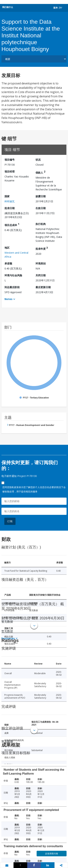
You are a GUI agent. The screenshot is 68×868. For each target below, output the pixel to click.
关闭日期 (41, 275)
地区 (7, 248)
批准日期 (10, 208)
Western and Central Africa (16, 255)
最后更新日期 (43, 287)
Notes (8, 299)
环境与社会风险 (13, 275)
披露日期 (41, 196)
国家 (7, 196)
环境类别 (41, 263)
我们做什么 (8, 7)
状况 (38, 160)
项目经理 (10, 171)
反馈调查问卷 (52, 854)
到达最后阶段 (12, 287)
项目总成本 (12, 224)
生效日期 (41, 208)
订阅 (10, 521)
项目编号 (10, 160)
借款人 (40, 172)
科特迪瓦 (10, 201)
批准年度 (42, 248)
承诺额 (8, 263)
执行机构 (41, 224)
